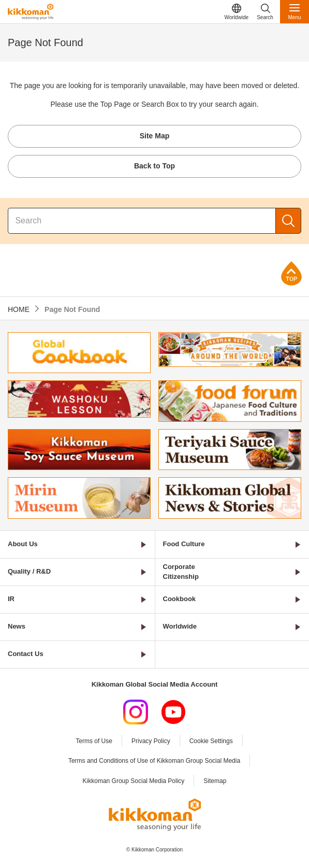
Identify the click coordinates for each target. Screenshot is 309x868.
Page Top (291, 273)
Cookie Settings (211, 741)
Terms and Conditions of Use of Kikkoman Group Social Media (154, 761)
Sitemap (215, 781)
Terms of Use (94, 741)
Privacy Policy (151, 741)
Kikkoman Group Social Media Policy (134, 781)
